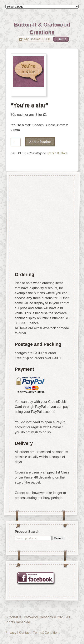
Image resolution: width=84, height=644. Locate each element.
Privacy (11, 633)
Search (59, 538)
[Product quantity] (16, 142)
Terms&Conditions (47, 633)
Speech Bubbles (57, 153)
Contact (25, 633)
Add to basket (40, 142)
